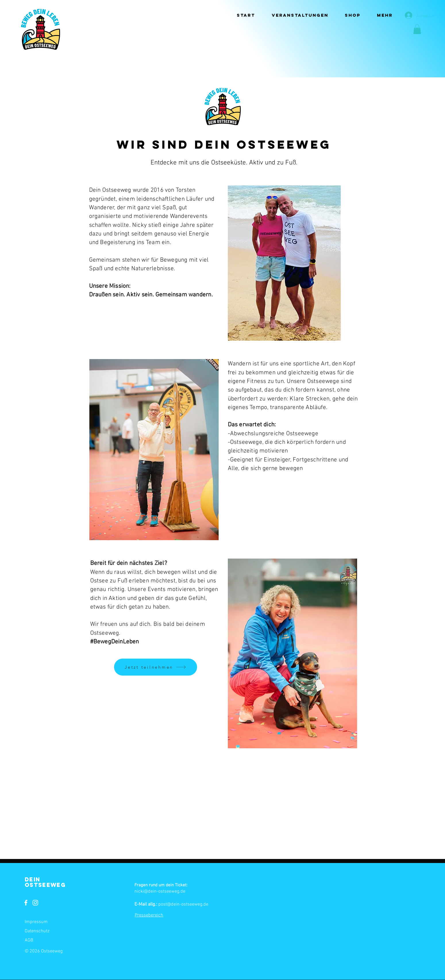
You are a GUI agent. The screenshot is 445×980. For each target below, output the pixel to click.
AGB (29, 940)
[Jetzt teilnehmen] (156, 667)
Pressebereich (149, 915)
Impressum (36, 922)
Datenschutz (37, 931)
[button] (300, 15)
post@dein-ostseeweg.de (183, 904)
